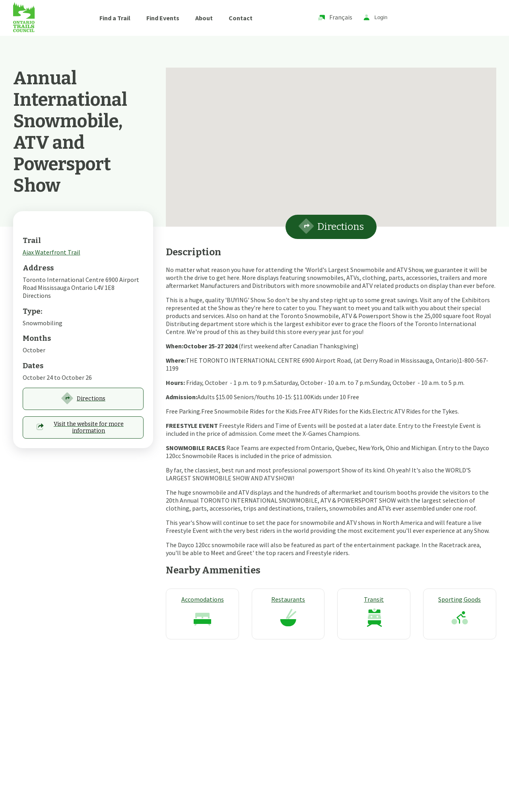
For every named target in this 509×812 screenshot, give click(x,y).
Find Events (163, 18)
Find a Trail (115, 18)
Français (335, 18)
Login (375, 18)
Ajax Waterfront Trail (51, 252)
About (204, 18)
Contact (241, 18)
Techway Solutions (213, 768)
